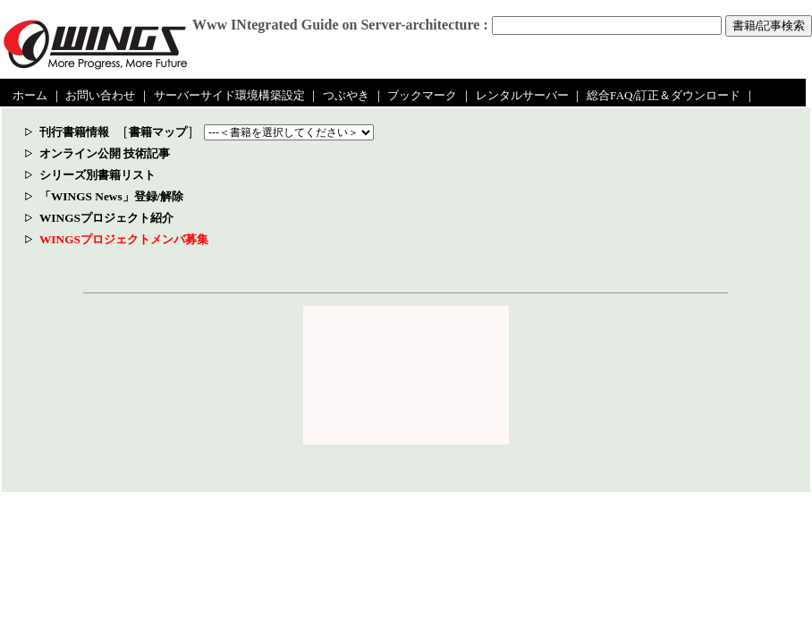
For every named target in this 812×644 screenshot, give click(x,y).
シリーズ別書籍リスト (97, 175)
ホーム (30, 95)
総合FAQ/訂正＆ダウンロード (664, 95)
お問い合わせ (100, 95)
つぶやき (346, 95)
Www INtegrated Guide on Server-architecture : (340, 25)
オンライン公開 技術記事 (105, 153)
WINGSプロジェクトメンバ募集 (124, 239)
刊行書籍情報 (74, 132)
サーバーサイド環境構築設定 (229, 95)
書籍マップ (158, 132)
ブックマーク (422, 95)
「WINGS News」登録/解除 (111, 196)
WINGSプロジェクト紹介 (106, 218)
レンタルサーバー (522, 95)
